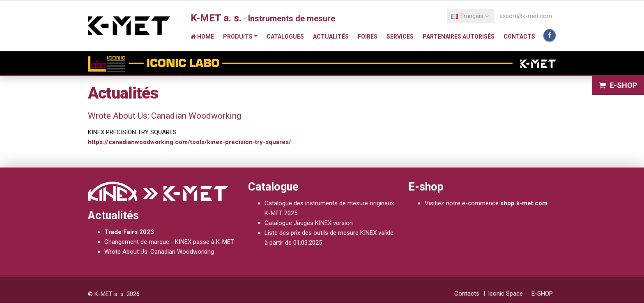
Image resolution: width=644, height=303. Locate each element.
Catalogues (285, 37)
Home (202, 37)
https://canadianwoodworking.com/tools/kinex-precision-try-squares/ (190, 142)
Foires (368, 37)
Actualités (331, 37)
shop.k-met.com (524, 203)
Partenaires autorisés (459, 37)
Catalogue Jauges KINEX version (309, 223)
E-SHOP (618, 85)
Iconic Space (505, 294)
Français (470, 16)
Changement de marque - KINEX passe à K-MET (169, 242)
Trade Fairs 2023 (129, 232)
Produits (238, 37)
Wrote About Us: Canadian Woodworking (159, 252)
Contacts (519, 37)
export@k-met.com (526, 16)
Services (400, 37)
